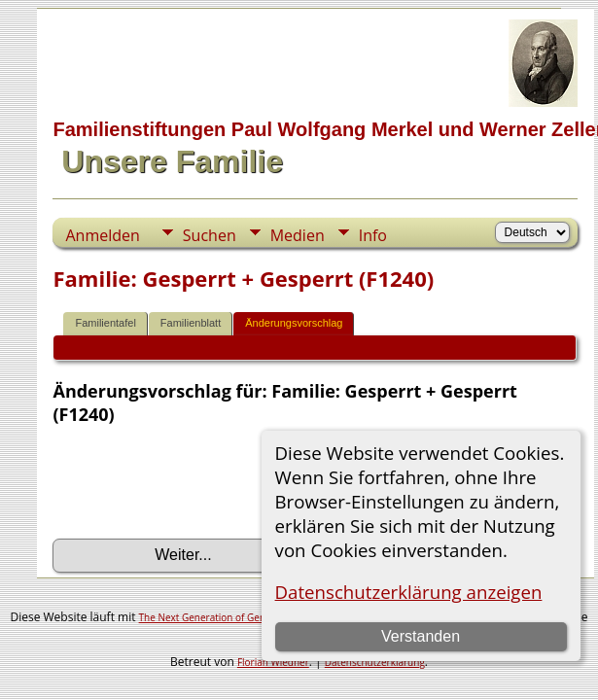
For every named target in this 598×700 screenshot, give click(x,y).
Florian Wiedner (273, 662)
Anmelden (102, 235)
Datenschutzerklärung (375, 662)
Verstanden (421, 636)
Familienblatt (191, 323)
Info (373, 235)
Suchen (210, 235)
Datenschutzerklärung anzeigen (409, 592)
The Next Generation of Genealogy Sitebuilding (245, 617)
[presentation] (200, 482)
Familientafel (105, 323)
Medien (298, 235)
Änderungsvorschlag (294, 323)
